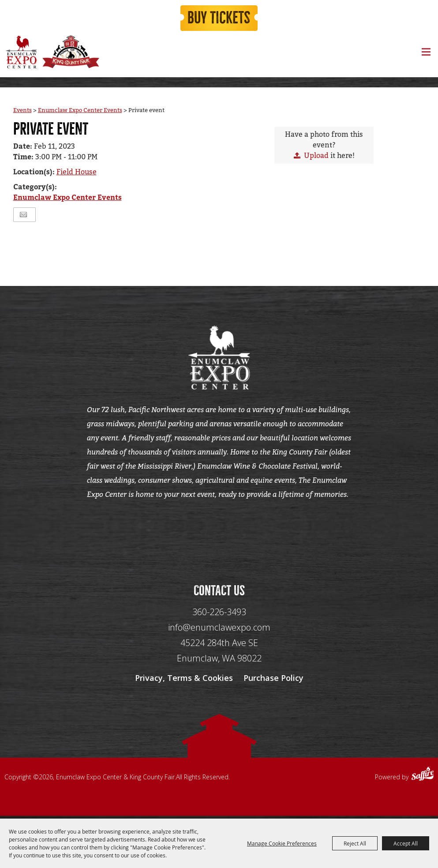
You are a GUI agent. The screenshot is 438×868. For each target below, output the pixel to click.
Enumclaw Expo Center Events (80, 111)
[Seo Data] (219, 534)
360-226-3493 (219, 614)
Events (22, 111)
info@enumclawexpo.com (219, 629)
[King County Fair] (71, 53)
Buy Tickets (219, 19)
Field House (77, 173)
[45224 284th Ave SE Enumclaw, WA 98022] (219, 653)
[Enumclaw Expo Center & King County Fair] (21, 53)
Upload (316, 156)
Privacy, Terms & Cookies (184, 680)
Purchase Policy (273, 680)
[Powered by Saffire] (423, 777)
